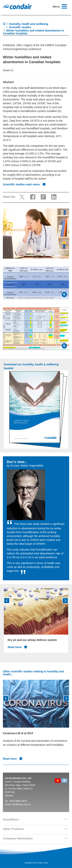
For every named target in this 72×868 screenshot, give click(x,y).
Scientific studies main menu (24, 184)
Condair (17, 6)
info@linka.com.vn (21, 804)
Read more (17, 647)
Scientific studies (20, 27)
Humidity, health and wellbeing (29, 24)
